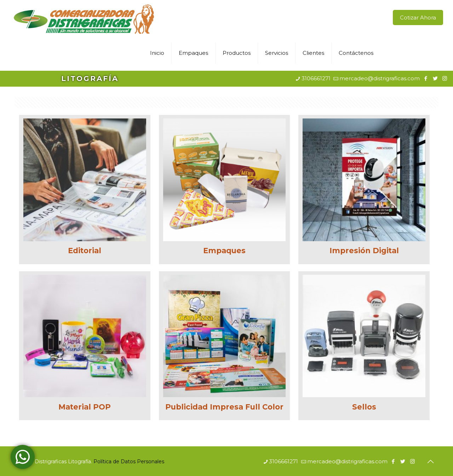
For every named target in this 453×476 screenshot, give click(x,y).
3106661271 (316, 78)
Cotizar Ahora (418, 18)
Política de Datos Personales (129, 462)
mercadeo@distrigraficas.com (380, 78)
